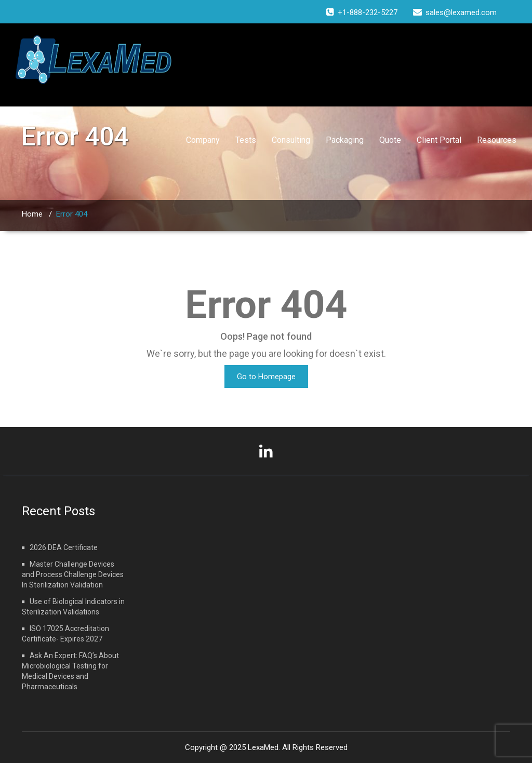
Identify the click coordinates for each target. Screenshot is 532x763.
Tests (246, 140)
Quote (390, 140)
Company (203, 140)
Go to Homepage (266, 377)
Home (32, 214)
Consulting (291, 140)
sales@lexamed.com (461, 12)
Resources (497, 140)
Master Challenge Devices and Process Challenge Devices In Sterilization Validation (73, 574)
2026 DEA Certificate (64, 547)
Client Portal (439, 140)
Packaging (345, 140)
